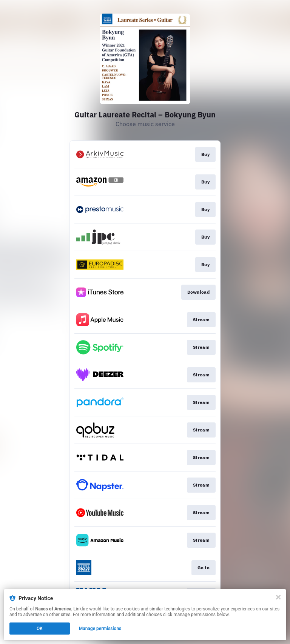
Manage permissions (100, 629)
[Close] (278, 597)
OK (40, 629)
